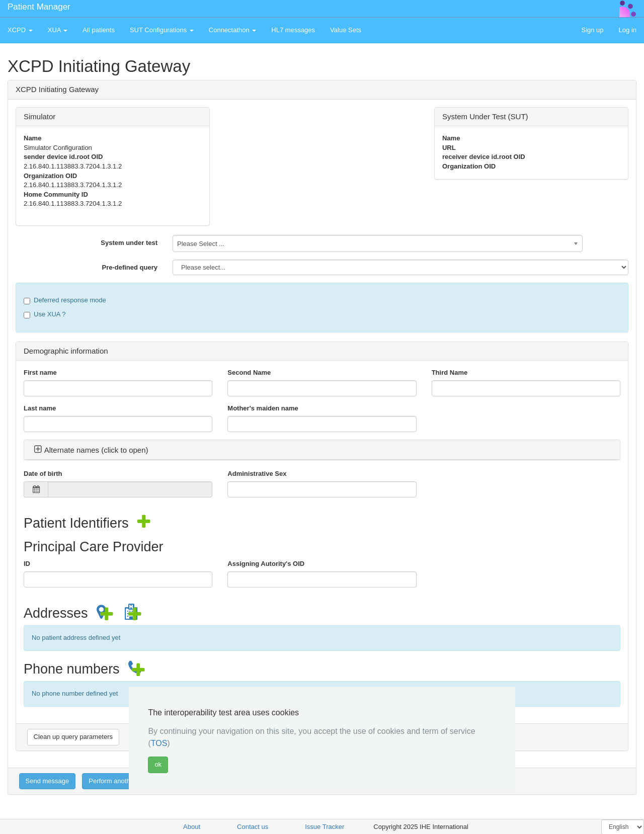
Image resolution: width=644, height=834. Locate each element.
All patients (99, 30)
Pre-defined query (130, 267)
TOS (159, 743)
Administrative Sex (257, 474)
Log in (628, 30)
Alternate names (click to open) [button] (91, 450)
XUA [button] (58, 30)
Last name (40, 408)
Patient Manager (39, 7)
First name (40, 372)
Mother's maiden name (263, 408)
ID (27, 564)
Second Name (249, 372)
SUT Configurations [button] (162, 30)
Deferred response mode (65, 300)
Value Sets (346, 30)
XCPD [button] (20, 30)
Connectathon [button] (233, 30)
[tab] (322, 450)
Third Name (450, 372)
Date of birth (43, 474)
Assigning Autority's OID (266, 564)
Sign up (592, 30)
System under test (129, 243)
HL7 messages (293, 30)
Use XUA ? (45, 314)
